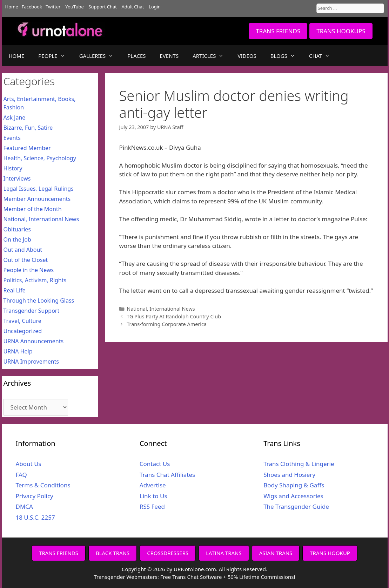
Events (12, 138)
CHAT (323, 56)
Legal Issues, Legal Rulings (39, 189)
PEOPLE (55, 56)
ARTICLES (212, 56)
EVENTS (169, 56)
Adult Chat (133, 7)
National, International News (161, 309)
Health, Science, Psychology (40, 158)
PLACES (136, 56)
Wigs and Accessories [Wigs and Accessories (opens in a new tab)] (293, 496)
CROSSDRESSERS (168, 553)
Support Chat (103, 7)
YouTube (75, 7)
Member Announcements (37, 199)
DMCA (24, 506)
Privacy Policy (35, 496)
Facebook (32, 7)
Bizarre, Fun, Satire (28, 128)
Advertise (153, 485)
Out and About (23, 250)
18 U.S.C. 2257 (35, 517)
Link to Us (153, 496)
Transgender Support (32, 311)
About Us (29, 464)
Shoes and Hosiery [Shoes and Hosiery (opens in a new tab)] (289, 475)
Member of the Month (33, 209)
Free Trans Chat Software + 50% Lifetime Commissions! (228, 577)
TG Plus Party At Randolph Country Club (174, 316)
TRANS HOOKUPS (341, 31)
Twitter (53, 7)
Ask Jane (15, 117)
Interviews (17, 178)
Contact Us (155, 464)
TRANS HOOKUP (330, 553)
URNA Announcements (34, 341)
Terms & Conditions (43, 485)
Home (12, 7)
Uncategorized (23, 331)
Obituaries (17, 229)
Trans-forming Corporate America (167, 324)
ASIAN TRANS (276, 553)
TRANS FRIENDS (278, 31)
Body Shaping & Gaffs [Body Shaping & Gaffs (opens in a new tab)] (294, 485)
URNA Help (18, 351)
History (13, 168)
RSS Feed (152, 506)
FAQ (21, 475)
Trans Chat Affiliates (167, 475)
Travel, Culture (22, 321)
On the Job (17, 239)
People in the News (29, 270)
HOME (17, 56)
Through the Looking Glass (39, 300)
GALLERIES (100, 56)
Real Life (15, 290)
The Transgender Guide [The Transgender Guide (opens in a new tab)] (296, 506)
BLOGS (286, 56)
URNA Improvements (31, 361)
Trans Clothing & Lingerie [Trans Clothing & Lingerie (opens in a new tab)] (299, 464)
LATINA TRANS (224, 553)
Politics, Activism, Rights (35, 280)
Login (155, 7)
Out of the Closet (26, 260)
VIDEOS (247, 56)
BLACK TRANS (113, 553)
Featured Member (27, 148)
